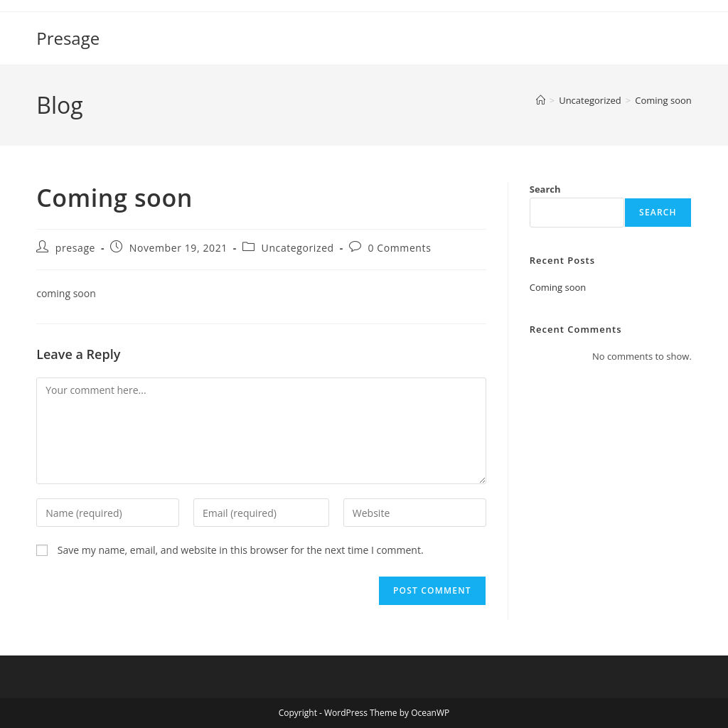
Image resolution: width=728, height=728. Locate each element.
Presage (68, 38)
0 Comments (400, 248)
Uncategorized (298, 248)
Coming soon (663, 100)
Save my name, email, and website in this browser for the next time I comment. (241, 550)
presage (75, 248)
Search (545, 189)
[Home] (541, 100)
